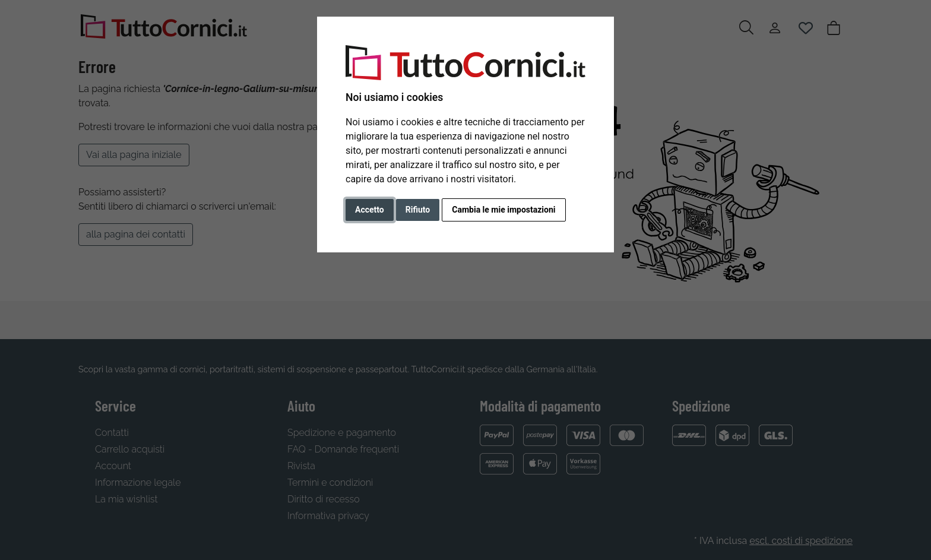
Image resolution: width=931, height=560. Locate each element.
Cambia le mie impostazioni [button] (503, 210)
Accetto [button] (370, 210)
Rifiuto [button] (418, 210)
